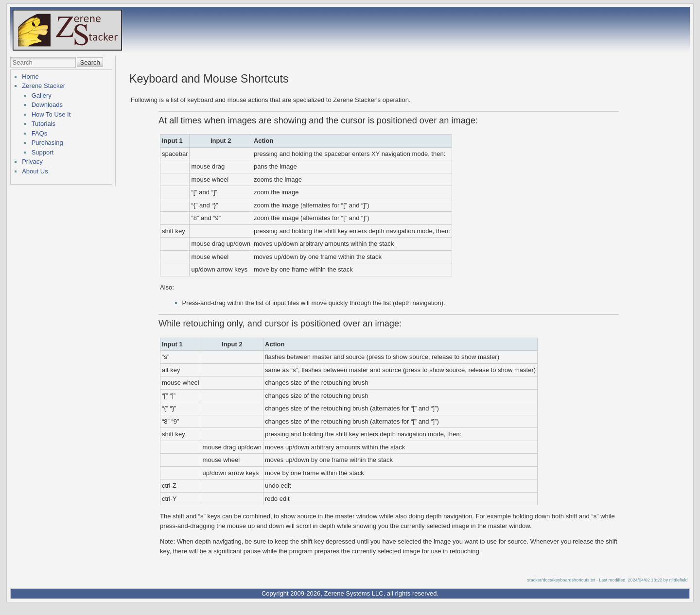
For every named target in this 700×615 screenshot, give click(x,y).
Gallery (42, 95)
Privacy (32, 162)
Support (43, 152)
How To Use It (51, 114)
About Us (35, 171)
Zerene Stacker (44, 86)
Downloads (47, 105)
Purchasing (47, 143)
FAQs (40, 133)
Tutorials (44, 124)
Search (90, 62)
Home (30, 77)
